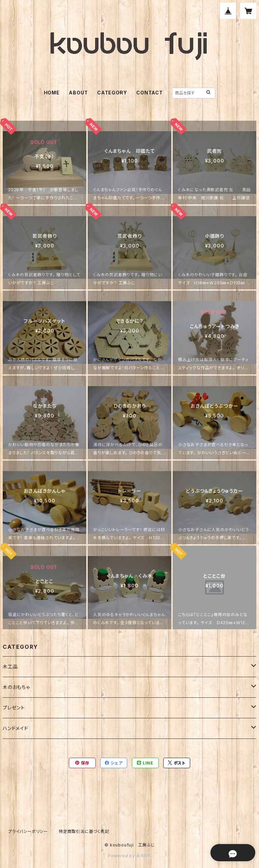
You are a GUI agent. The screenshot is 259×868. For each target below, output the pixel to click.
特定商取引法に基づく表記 (84, 831)
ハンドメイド (16, 728)
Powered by (129, 856)
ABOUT (78, 93)
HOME (52, 93)
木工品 (10, 667)
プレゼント (14, 708)
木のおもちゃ (16, 687)
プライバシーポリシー (28, 831)
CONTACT (150, 93)
